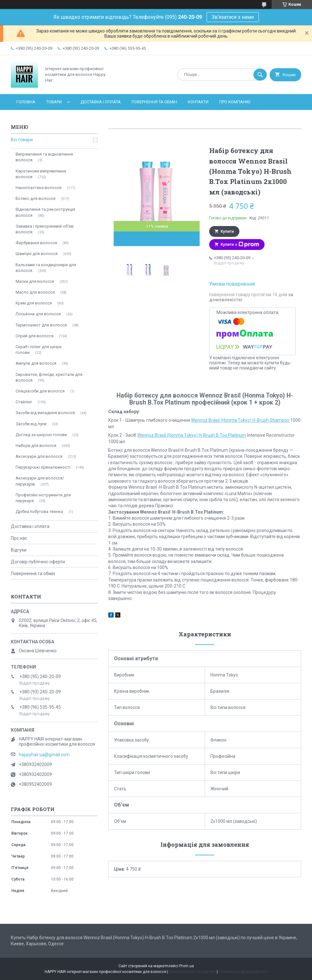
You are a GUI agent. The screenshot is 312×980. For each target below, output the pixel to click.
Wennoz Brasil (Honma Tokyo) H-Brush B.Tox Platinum (192, 435)
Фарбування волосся (36, 243)
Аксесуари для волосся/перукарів (40, 481)
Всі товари (22, 140)
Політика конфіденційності (243, 972)
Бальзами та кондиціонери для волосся (46, 268)
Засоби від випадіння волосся (45, 413)
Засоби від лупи (31, 424)
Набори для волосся (36, 446)
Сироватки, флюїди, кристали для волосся (49, 377)
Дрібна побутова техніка (39, 512)
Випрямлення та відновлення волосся (44, 157)
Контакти (198, 102)
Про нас (19, 538)
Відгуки (19, 550)
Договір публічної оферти (38, 562)
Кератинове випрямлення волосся (41, 174)
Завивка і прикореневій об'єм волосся (45, 229)
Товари (54, 102)
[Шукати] (260, 75)
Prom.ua (187, 966)
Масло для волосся (35, 292)
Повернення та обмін (154, 102)
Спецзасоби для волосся (40, 391)
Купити (227, 231)
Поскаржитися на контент (192, 972)
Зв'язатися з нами (233, 17)
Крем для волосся (34, 303)
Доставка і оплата (101, 102)
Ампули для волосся (36, 363)
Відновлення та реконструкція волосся (45, 212)
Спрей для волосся (35, 336)
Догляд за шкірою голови (41, 435)
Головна (26, 102)
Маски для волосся (35, 281)
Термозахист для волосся (41, 325)
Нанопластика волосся (39, 188)
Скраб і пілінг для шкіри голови (39, 350)
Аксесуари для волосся (39, 456)
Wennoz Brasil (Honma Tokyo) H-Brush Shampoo (240, 420)
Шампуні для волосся (37, 254)
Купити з (240, 245)
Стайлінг (24, 402)
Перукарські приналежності (43, 467)
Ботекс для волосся (35, 198)
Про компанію (235, 102)
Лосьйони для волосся (38, 314)
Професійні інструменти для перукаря (43, 498)
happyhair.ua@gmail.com (44, 755)
